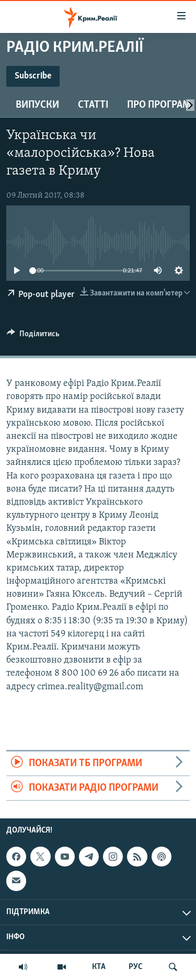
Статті (93, 105)
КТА (99, 967)
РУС (136, 967)
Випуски (37, 105)
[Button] (33, 336)
